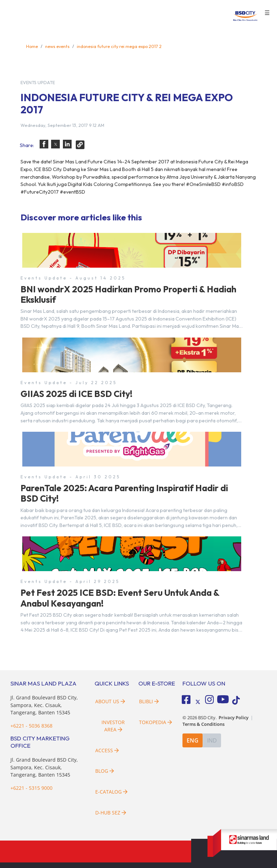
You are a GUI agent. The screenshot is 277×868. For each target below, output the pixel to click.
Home (32, 46)
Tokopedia (156, 722)
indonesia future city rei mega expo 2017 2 (119, 46)
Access (107, 750)
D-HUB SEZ (111, 813)
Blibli (149, 701)
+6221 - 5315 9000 (31, 788)
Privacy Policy (234, 718)
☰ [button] (267, 13)
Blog (105, 771)
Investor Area (113, 726)
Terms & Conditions (203, 724)
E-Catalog (111, 792)
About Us (110, 701)
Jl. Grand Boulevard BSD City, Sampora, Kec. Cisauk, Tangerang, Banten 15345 (44, 705)
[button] (44, 144)
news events (57, 46)
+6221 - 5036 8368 (31, 726)
